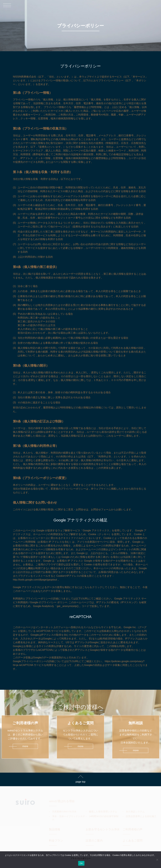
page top (80, 782)
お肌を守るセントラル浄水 (103, 829)
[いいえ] (157, 860)
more (25, 746)
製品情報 (55, 829)
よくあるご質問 (133, 841)
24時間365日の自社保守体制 (104, 816)
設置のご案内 (94, 841)
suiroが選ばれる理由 (62, 801)
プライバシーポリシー (80, 858)
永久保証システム (135, 812)
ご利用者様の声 (133, 829)
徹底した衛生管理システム (103, 812)
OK (81, 863)
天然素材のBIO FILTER (64, 812)
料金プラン (56, 841)
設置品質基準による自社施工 (141, 816)
